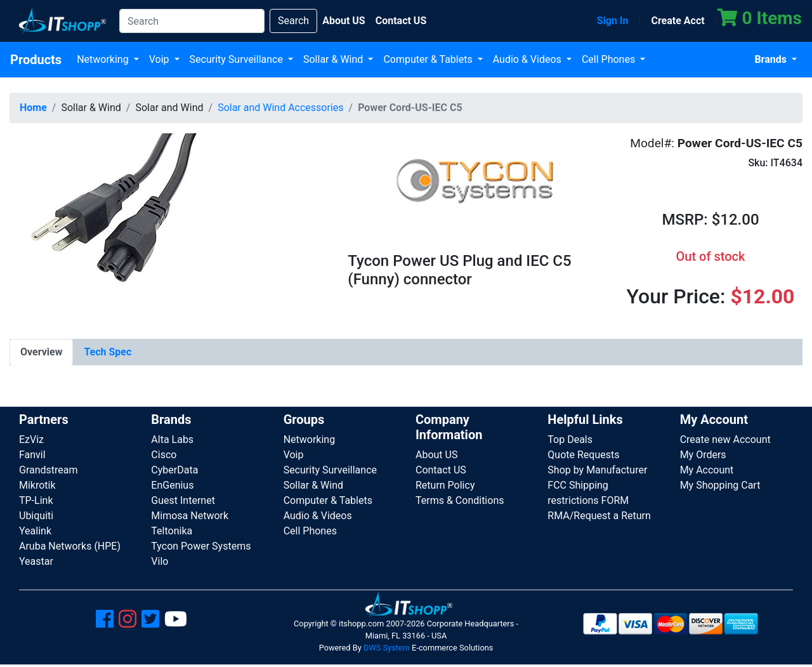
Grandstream (49, 470)
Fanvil (32, 455)
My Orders (703, 455)
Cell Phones (610, 59)
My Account (707, 470)
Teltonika (172, 531)
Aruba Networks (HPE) (70, 546)
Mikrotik (37, 485)
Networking (104, 59)
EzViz (31, 439)
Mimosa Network (190, 516)
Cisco (164, 455)
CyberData (174, 470)
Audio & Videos (528, 59)
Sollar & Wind (334, 59)
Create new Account (725, 439)
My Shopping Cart (720, 485)
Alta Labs (172, 439)
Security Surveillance (238, 59)
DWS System (387, 648)
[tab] (41, 352)
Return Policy (445, 485)
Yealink (35, 531)
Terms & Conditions (460, 500)
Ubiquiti (36, 516)
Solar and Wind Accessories (280, 108)
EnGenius (172, 485)
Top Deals (570, 439)
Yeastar (36, 561)
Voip (160, 59)
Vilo (160, 561)
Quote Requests (583, 455)
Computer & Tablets (429, 59)
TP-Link (36, 500)
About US (436, 455)
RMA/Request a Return (599, 516)
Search (293, 21)
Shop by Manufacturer (597, 470)
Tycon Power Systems (201, 546)
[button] (105, 228)
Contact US (441, 470)
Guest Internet (183, 500)
